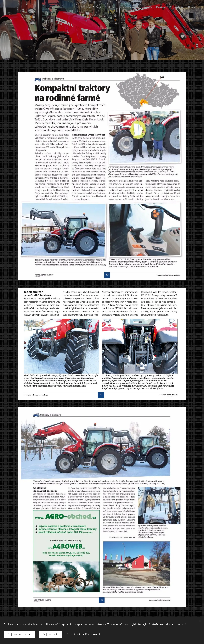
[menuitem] (89, 7)
